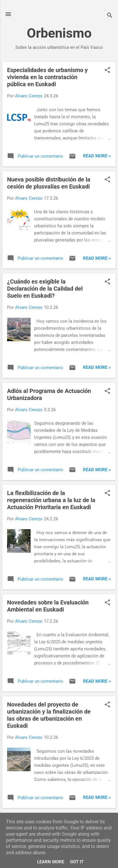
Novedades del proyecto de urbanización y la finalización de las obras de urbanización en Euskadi (49, 715)
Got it (77, 862)
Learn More (51, 862)
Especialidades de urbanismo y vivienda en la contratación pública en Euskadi (47, 77)
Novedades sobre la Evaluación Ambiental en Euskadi (48, 606)
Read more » (97, 156)
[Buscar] (110, 16)
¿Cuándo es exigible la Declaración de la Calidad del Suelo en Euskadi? (45, 289)
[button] (107, 71)
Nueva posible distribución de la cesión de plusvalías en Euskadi (49, 183)
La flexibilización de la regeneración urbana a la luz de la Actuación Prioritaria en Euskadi (51, 500)
